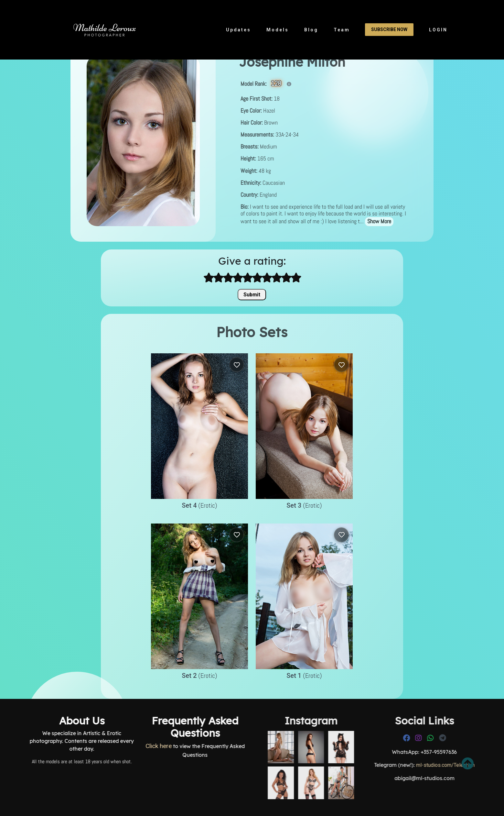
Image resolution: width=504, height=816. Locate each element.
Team (342, 30)
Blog (311, 30)
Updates (238, 30)
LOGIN (438, 30)
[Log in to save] (237, 365)
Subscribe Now (389, 29)
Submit (252, 295)
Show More (379, 221)
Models (278, 30)
